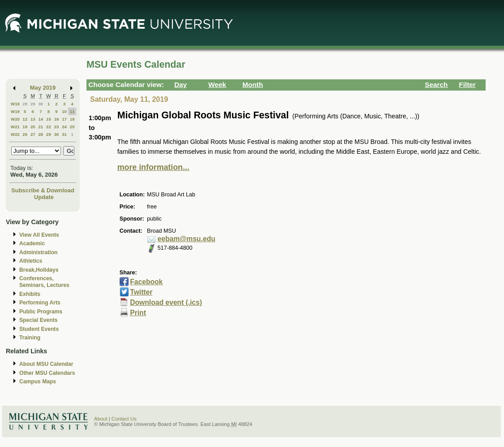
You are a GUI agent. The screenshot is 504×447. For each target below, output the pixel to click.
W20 (15, 119)
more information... (153, 167)
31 (64, 134)
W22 (15, 134)
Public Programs (41, 312)
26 (25, 134)
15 (49, 119)
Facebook (146, 282)
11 (72, 111)
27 (33, 134)
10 (64, 111)
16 (57, 119)
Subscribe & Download (43, 190)
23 (57, 127)
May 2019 (43, 88)
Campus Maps (38, 382)
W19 (15, 111)
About (101, 419)
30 (41, 104)
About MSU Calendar (46, 364)
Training (30, 338)
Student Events (39, 329)
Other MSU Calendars (47, 373)
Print (138, 313)
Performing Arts (40, 303)
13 (33, 119)
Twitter (141, 292)
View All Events (39, 235)
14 (41, 119)
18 (72, 119)
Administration (38, 252)
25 (72, 127)
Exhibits (30, 294)
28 (25, 104)
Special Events (38, 320)
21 (41, 127)
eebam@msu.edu (187, 239)
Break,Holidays (39, 270)
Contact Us (124, 419)
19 (25, 127)
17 (64, 119)
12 (25, 119)
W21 (15, 127)
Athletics (31, 261)
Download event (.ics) (166, 302)
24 (64, 127)
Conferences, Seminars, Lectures (44, 282)
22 (49, 127)
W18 (15, 104)
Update (44, 197)
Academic (32, 243)
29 (33, 104)
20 (33, 127)
